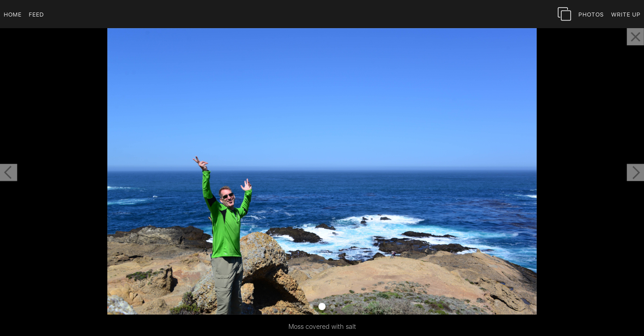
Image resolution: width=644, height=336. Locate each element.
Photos (591, 14)
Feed (36, 14)
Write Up (626, 14)
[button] (8, 172)
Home (13, 14)
